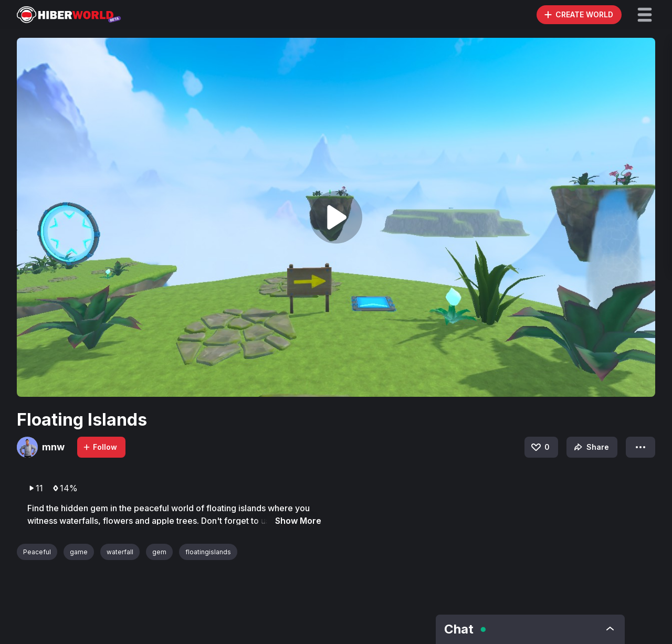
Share (590, 447)
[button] (645, 15)
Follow (100, 447)
